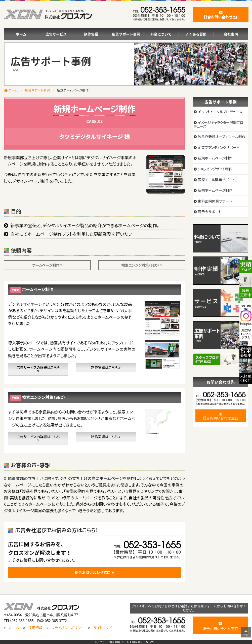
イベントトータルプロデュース (220, 112)
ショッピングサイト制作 (215, 169)
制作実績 (91, 34)
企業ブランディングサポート (218, 147)
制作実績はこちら (106, 367)
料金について (161, 34)
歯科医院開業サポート (215, 201)
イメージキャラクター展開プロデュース (219, 124)
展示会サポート (209, 212)
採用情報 (35, 628)
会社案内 (231, 34)
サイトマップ (102, 628)
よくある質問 (196, 34)
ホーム (21, 34)
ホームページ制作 (47, 265)
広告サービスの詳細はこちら (38, 369)
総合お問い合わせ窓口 (221, 416)
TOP (246, 635)
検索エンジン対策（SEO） (142, 265)
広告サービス (56, 34)
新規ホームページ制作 (215, 158)
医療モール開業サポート (216, 180)
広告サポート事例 (126, 34)
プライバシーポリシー (68, 628)
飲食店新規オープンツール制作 (221, 137)
